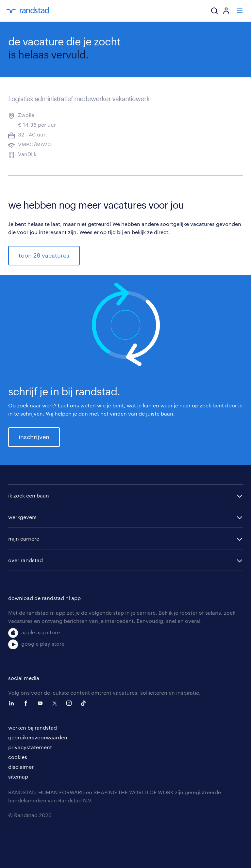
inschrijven (34, 437)
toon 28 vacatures (44, 255)
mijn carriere (24, 538)
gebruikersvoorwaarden (38, 737)
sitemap (18, 776)
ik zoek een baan (29, 495)
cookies (18, 757)
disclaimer (21, 767)
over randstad (25, 560)
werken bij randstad (33, 727)
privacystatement (30, 747)
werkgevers (22, 517)
